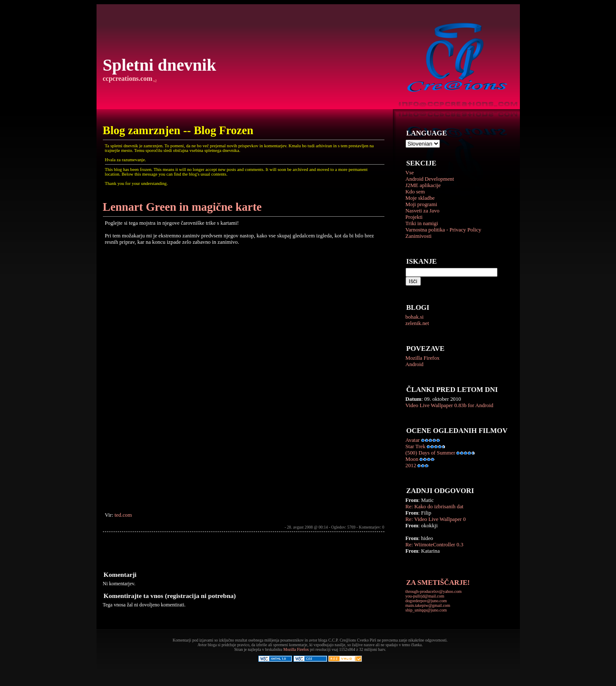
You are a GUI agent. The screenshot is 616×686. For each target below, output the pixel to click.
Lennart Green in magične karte (182, 207)
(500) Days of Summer (431, 453)
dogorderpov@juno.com (426, 601)
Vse (410, 173)
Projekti (414, 217)
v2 (155, 81)
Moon (412, 459)
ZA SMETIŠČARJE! (438, 583)
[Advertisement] (202, 551)
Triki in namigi (422, 223)
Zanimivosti (419, 236)
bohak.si (415, 317)
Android (415, 364)
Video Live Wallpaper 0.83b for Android (450, 405)
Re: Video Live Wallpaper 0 (436, 519)
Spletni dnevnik (160, 65)
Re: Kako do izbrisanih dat (435, 507)
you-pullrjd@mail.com (425, 596)
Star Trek (416, 446)
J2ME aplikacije (423, 185)
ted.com (123, 515)
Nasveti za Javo (423, 211)
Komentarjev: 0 (372, 527)
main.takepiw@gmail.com (428, 605)
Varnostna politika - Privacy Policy (443, 230)
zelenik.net (417, 323)
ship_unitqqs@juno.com (426, 610)
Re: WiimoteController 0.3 (435, 545)
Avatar (413, 440)
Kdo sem (415, 192)
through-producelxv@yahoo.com (434, 591)
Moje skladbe (420, 198)
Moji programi (421, 204)
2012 (411, 466)
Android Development (430, 179)
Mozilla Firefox (423, 358)
